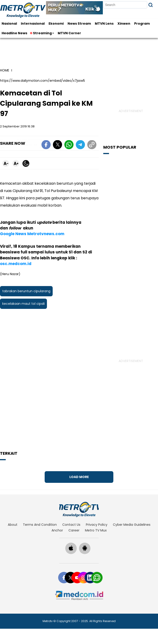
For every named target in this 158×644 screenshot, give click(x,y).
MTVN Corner (69, 33)
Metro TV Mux (96, 530)
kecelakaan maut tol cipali (23, 288)
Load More (79, 477)
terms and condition (40, 525)
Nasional (9, 24)
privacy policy (97, 525)
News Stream (79, 24)
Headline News (14, 33)
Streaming (41, 33)
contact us (71, 525)
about (13, 525)
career (74, 530)
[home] (79, 509)
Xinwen (124, 24)
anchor (57, 530)
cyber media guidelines (132, 525)
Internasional (33, 24)
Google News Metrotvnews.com (32, 223)
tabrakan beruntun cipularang (26, 275)
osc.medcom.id (73, 248)
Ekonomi (56, 24)
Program (142, 24)
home (5, 70)
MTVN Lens (104, 24)
